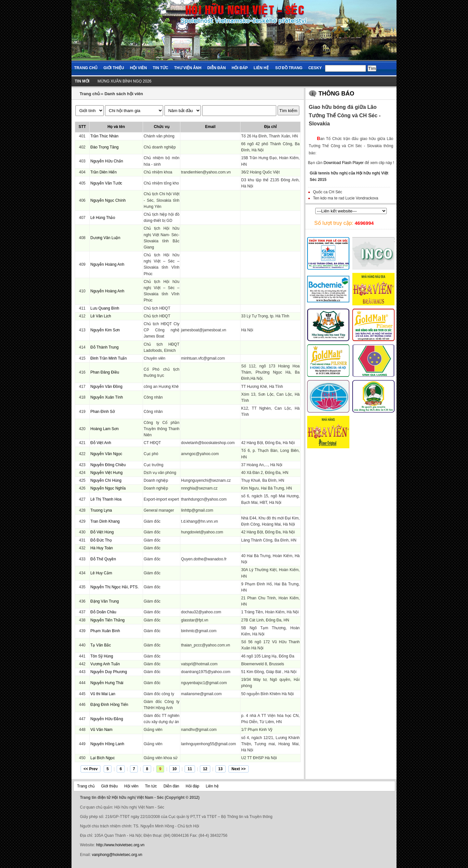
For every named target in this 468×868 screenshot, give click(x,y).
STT (82, 127)
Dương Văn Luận (105, 238)
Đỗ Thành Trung (104, 347)
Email (210, 127)
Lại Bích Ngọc (103, 758)
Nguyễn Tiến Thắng (108, 620)
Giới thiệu (114, 68)
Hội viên (138, 68)
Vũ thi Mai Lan (103, 694)
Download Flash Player (343, 163)
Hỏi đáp (240, 68)
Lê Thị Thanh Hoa (106, 499)
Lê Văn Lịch (101, 316)
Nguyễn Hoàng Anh (107, 264)
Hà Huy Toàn (102, 548)
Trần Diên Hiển (104, 172)
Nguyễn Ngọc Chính (108, 200)
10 (174, 769)
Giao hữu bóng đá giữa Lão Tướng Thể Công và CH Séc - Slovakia (345, 115)
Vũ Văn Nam (101, 730)
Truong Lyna (101, 510)
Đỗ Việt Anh (101, 443)
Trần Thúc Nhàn (104, 136)
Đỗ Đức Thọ (101, 540)
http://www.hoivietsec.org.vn (120, 845)
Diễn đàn (217, 68)
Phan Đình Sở (103, 412)
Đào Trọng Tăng (104, 147)
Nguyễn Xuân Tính (107, 397)
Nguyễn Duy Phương (109, 672)
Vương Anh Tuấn (105, 664)
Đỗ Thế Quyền (103, 559)
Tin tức (161, 68)
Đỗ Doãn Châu (103, 612)
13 (221, 769)
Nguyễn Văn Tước (106, 183)
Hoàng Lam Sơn (104, 429)
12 (205, 769)
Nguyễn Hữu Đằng (107, 719)
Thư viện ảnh (188, 68)
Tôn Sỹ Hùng (102, 656)
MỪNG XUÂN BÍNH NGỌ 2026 (124, 81)
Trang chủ (86, 68)
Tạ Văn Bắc (101, 645)
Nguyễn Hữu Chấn (107, 161)
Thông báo (336, 94)
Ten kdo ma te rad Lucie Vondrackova (346, 198)
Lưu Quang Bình (105, 308)
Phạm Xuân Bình (105, 631)
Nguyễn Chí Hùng (106, 480)
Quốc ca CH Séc (328, 192)
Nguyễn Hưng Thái (107, 683)
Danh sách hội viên (124, 94)
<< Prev (91, 769)
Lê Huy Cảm (101, 573)
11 (190, 769)
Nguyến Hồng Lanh (107, 744)
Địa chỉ (271, 127)
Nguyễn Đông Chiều (108, 465)
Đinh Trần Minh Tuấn (109, 358)
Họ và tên (116, 127)
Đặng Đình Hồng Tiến (109, 705)
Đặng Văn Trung (105, 601)
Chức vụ (162, 127)
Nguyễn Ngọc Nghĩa (108, 488)
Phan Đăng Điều (105, 372)
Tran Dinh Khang (105, 521)
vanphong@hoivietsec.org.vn (117, 855)
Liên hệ (261, 68)
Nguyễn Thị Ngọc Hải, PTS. (115, 587)
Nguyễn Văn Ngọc (106, 454)
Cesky (315, 68)
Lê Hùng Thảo (103, 218)
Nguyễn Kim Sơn (105, 330)
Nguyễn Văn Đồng (106, 387)
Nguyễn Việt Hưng (106, 473)
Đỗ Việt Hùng (102, 532)
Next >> (238, 769)
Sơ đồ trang (289, 68)
